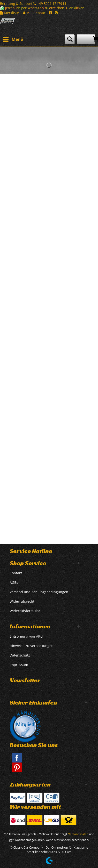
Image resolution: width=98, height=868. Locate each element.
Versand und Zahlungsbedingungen (39, 592)
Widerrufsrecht (22, 601)
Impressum (19, 665)
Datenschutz (20, 655)
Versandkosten (78, 834)
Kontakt (16, 573)
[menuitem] (13, 39)
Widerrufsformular (25, 611)
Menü (13, 39)
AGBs (14, 582)
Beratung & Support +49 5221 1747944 (33, 4)
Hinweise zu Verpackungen (32, 646)
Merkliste (9, 13)
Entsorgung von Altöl (26, 636)
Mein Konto (34, 13)
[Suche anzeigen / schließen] (70, 39)
